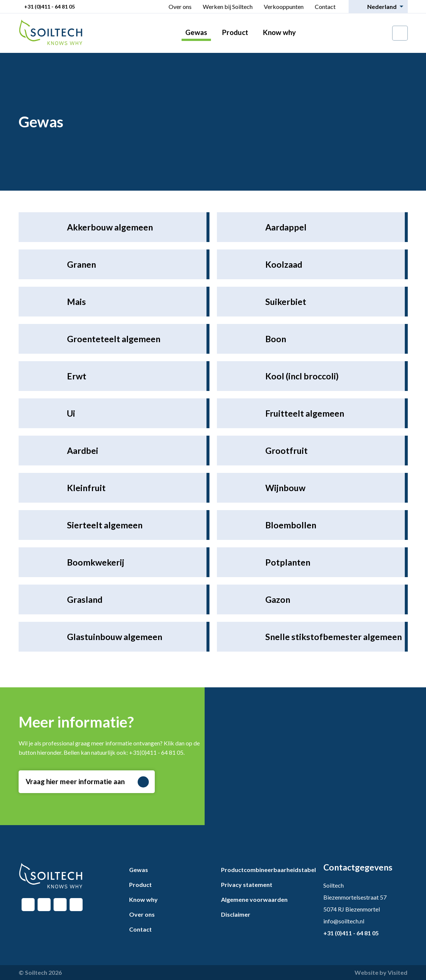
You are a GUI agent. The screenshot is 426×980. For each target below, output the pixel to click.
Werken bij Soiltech (228, 7)
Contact (325, 7)
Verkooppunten (284, 7)
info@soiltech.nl (344, 921)
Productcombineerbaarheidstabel (268, 870)
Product (235, 32)
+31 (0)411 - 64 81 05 (49, 7)
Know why (279, 32)
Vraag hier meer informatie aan (87, 782)
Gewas (196, 32)
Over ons (180, 7)
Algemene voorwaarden (254, 899)
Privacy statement (247, 884)
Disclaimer (236, 914)
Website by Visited (381, 972)
